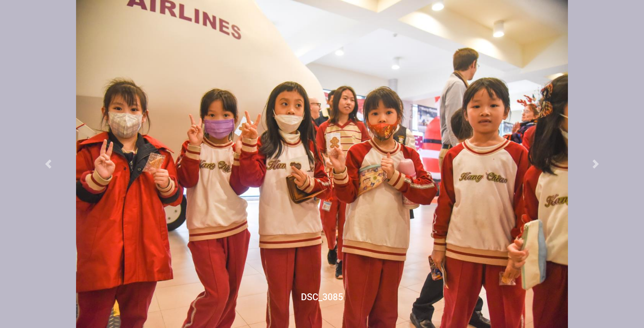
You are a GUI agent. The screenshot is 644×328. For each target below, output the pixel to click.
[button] (48, 164)
